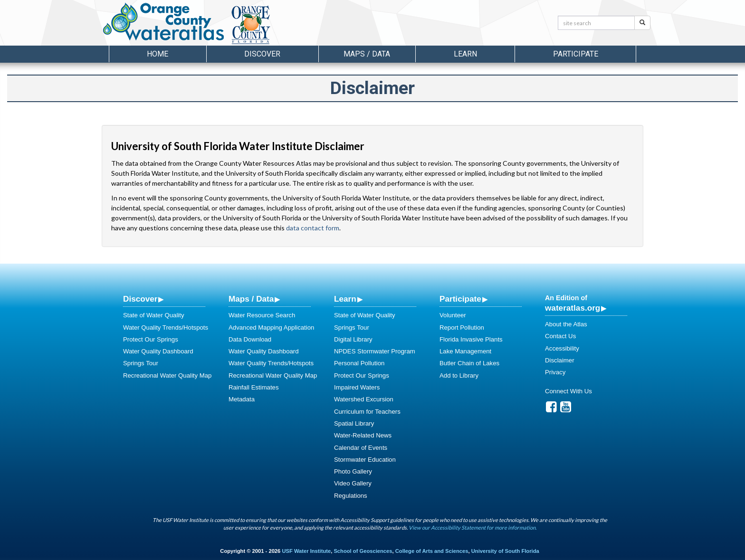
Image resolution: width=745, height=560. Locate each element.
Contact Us (560, 336)
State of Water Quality (154, 315)
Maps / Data (251, 299)
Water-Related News (363, 435)
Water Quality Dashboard (158, 351)
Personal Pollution (359, 363)
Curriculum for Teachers (367, 412)
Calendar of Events (361, 448)
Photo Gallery (353, 471)
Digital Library (353, 339)
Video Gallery (353, 483)
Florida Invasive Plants (471, 339)
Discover (140, 299)
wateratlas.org (573, 308)
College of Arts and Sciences (432, 551)
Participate (460, 299)
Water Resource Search (262, 315)
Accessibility (562, 348)
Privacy (555, 372)
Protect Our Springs (151, 339)
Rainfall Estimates (254, 387)
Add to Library (459, 375)
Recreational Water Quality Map (167, 375)
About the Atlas (566, 324)
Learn (345, 299)
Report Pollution (462, 327)
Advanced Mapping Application (271, 327)
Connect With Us (568, 391)
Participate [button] (576, 54)
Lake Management (465, 351)
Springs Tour (141, 363)
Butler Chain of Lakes (469, 363)
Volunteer (453, 315)
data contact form (313, 228)
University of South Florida (505, 551)
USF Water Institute (306, 551)
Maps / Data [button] (367, 54)
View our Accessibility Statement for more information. (473, 527)
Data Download (250, 339)
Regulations (351, 496)
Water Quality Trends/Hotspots (166, 327)
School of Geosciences (363, 551)
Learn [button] (465, 54)
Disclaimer (560, 360)
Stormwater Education (365, 460)
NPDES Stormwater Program (375, 351)
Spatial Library (354, 423)
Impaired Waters (357, 387)
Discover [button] (262, 54)
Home (158, 54)
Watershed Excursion (364, 399)
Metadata (242, 399)
